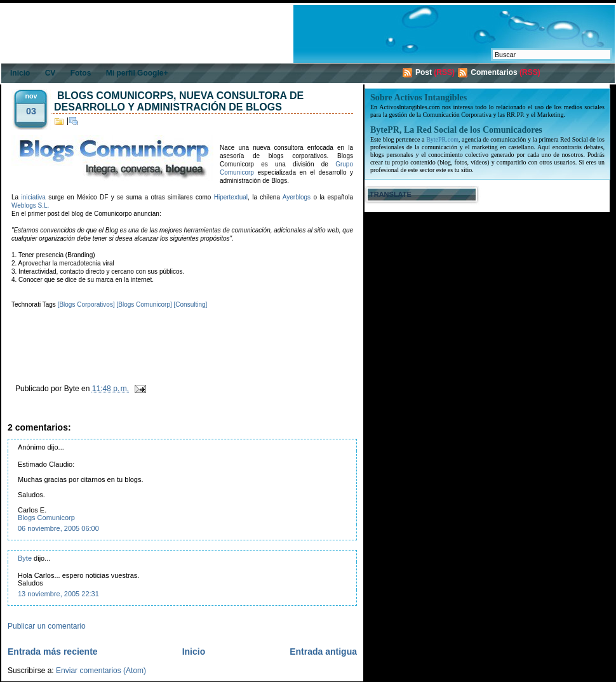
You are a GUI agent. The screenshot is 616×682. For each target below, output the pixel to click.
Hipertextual (231, 197)
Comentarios (494, 72)
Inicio (20, 73)
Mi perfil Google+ (137, 73)
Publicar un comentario (47, 626)
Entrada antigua (323, 652)
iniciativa (33, 197)
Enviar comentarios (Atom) (101, 671)
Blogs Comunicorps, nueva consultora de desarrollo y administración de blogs (179, 101)
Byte (25, 558)
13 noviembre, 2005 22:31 (58, 594)
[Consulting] (191, 304)
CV (50, 73)
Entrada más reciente (53, 652)
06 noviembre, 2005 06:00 (58, 528)
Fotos (81, 73)
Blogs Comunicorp (46, 518)
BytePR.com (442, 139)
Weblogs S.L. (30, 205)
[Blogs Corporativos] (86, 304)
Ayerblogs (297, 197)
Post (424, 72)
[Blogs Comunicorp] (144, 304)
